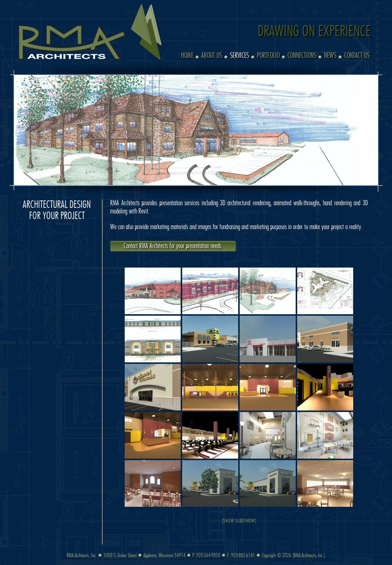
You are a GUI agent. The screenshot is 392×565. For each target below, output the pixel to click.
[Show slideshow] (239, 521)
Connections (302, 56)
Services (239, 56)
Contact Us (357, 56)
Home (187, 56)
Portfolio (268, 56)
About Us (212, 56)
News (330, 56)
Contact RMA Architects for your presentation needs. (173, 246)
